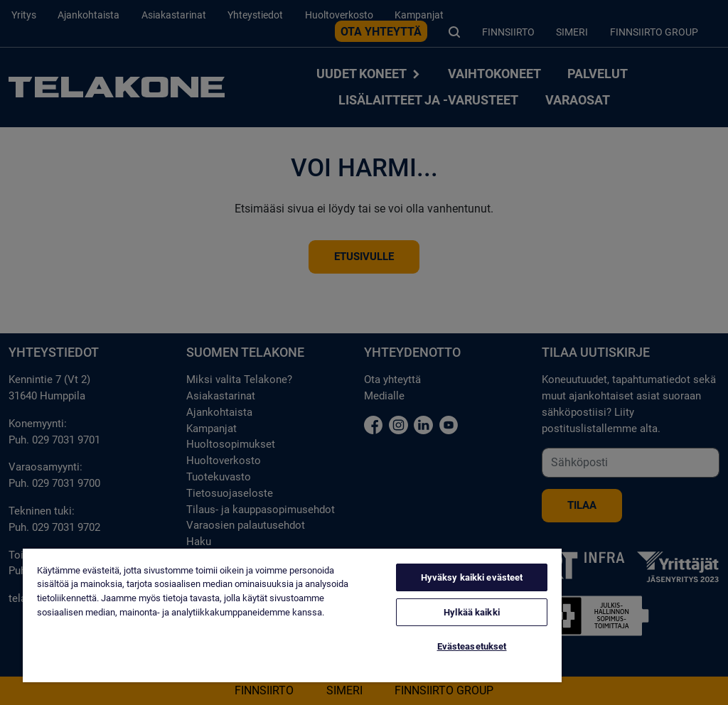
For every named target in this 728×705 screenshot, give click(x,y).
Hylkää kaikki (472, 612)
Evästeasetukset (472, 646)
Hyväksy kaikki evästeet (472, 577)
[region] (292, 615)
